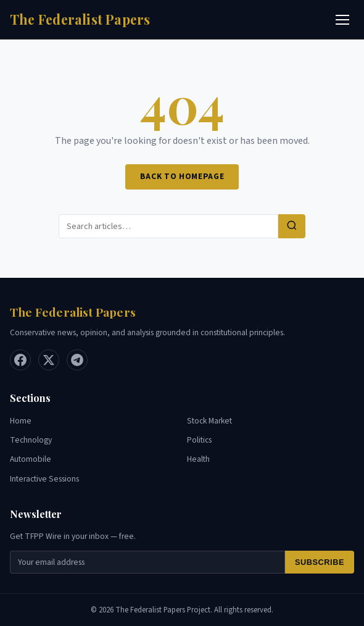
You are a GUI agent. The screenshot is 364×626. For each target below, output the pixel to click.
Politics (199, 440)
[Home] (80, 19)
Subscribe (320, 562)
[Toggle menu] (342, 20)
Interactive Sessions (44, 479)
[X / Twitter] (49, 360)
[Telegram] (77, 360)
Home (21, 421)
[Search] (292, 226)
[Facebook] (20, 360)
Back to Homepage (182, 176)
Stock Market (209, 421)
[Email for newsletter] (147, 562)
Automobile (31, 459)
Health (198, 459)
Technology (31, 440)
